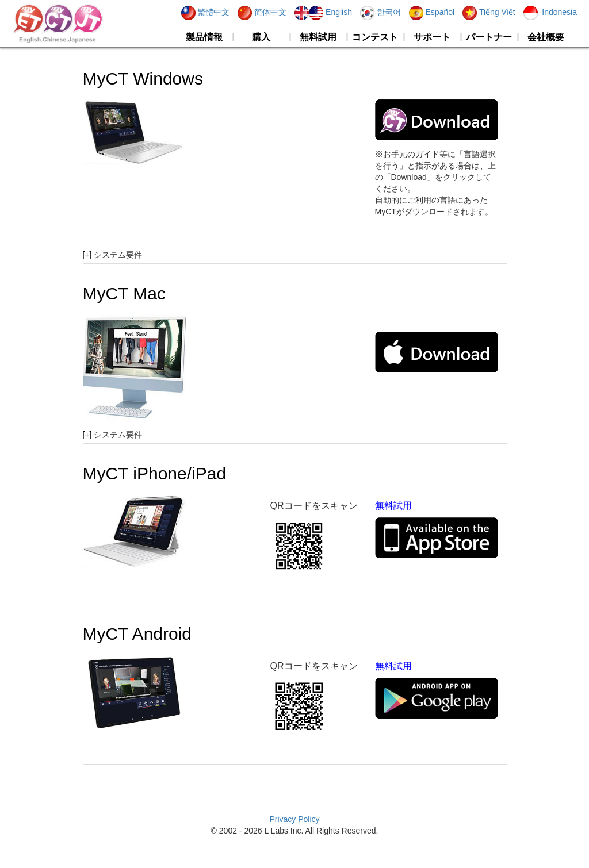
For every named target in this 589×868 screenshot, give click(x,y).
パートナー (489, 37)
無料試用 (393, 506)
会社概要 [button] (546, 37)
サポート (432, 37)
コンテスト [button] (375, 37)
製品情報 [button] (204, 37)
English (323, 12)
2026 (253, 831)
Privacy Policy (294, 819)
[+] (87, 255)
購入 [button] (261, 37)
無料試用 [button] (318, 37)
